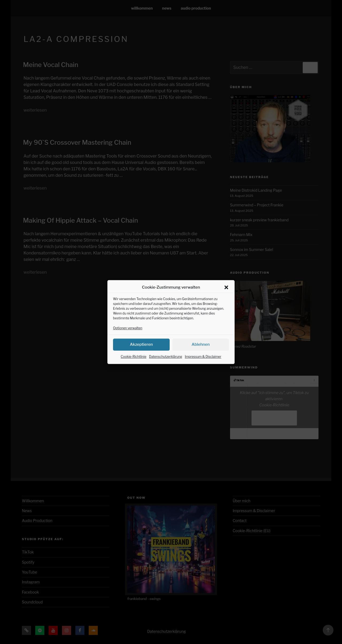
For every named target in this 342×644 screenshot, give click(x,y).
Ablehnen (201, 352)
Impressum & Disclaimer (203, 364)
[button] (226, 295)
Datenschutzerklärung (166, 364)
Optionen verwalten (128, 335)
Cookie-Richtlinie (134, 364)
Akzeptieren (141, 352)
